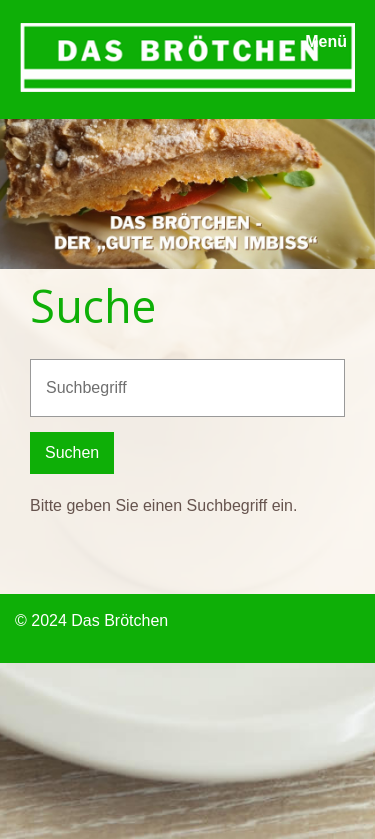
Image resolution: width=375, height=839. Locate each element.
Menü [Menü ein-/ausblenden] (326, 41)
